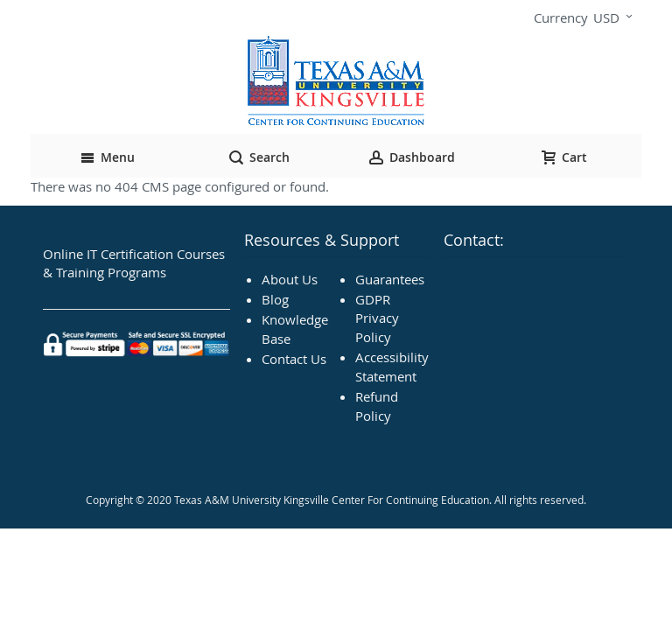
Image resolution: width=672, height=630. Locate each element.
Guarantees (390, 279)
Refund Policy (377, 406)
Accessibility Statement (392, 366)
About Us (290, 279)
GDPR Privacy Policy (377, 318)
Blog (275, 299)
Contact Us (294, 359)
